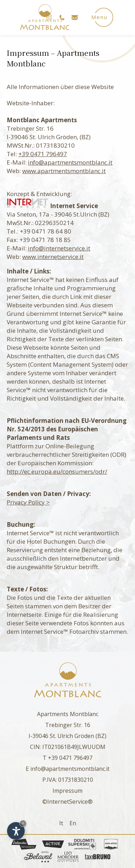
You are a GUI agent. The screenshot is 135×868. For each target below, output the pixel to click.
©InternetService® (67, 802)
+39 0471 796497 (43, 154)
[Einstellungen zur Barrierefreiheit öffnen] (16, 831)
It (61, 823)
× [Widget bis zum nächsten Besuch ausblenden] (23, 823)
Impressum (67, 791)
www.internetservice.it (53, 257)
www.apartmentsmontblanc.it (64, 171)
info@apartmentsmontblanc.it (70, 162)
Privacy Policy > (28, 502)
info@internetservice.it (59, 248)
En (73, 823)
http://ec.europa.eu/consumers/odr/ (57, 471)
